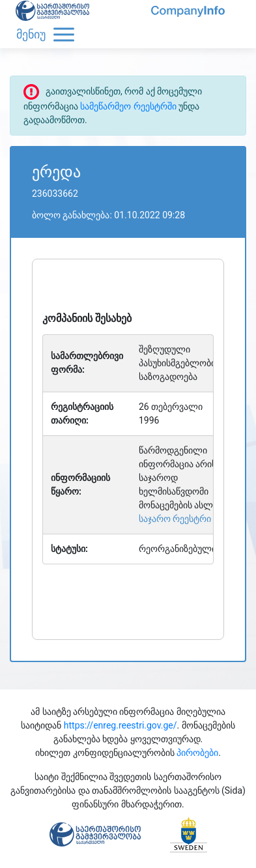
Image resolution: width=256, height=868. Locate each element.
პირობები (197, 753)
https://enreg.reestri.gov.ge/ (121, 725)
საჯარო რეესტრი (175, 519)
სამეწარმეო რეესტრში (128, 106)
